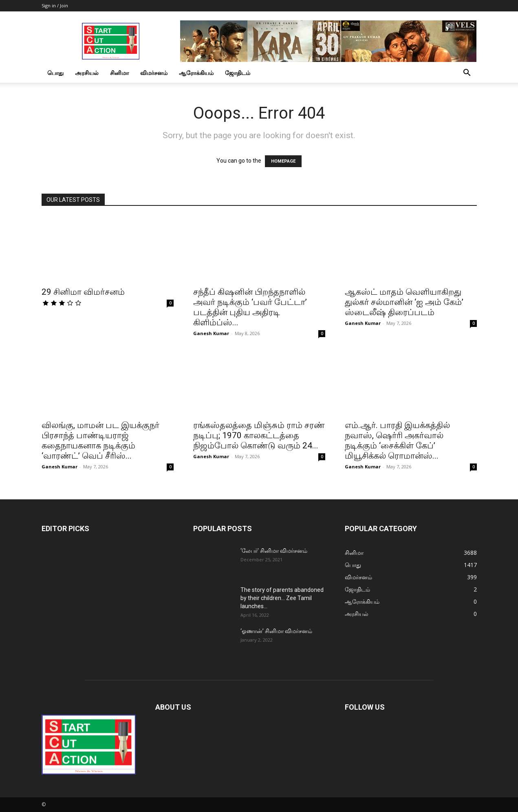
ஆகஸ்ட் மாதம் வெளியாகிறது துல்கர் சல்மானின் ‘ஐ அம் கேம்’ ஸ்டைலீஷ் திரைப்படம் (404, 302)
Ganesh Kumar (211, 333)
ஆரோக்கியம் (196, 73)
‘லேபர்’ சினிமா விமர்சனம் (274, 551)
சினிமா (119, 73)
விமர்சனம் (154, 73)
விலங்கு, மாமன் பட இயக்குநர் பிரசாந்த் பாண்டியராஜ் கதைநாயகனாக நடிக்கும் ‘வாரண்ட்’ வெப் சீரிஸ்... (100, 440)
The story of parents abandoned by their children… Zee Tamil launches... (282, 598)
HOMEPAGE (283, 161)
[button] (467, 74)
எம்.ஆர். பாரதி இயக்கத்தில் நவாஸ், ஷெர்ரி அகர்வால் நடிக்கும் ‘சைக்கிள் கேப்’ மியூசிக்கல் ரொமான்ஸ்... (397, 440)
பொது (55, 73)
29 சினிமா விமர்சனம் (83, 292)
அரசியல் (87, 73)
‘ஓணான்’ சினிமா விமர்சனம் (276, 631)
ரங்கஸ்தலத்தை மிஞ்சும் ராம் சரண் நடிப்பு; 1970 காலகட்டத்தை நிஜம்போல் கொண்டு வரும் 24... (259, 435)
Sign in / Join (55, 6)
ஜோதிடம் (238, 73)
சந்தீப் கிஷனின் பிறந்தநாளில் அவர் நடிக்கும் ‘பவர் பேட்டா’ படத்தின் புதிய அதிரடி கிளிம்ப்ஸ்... (250, 307)
